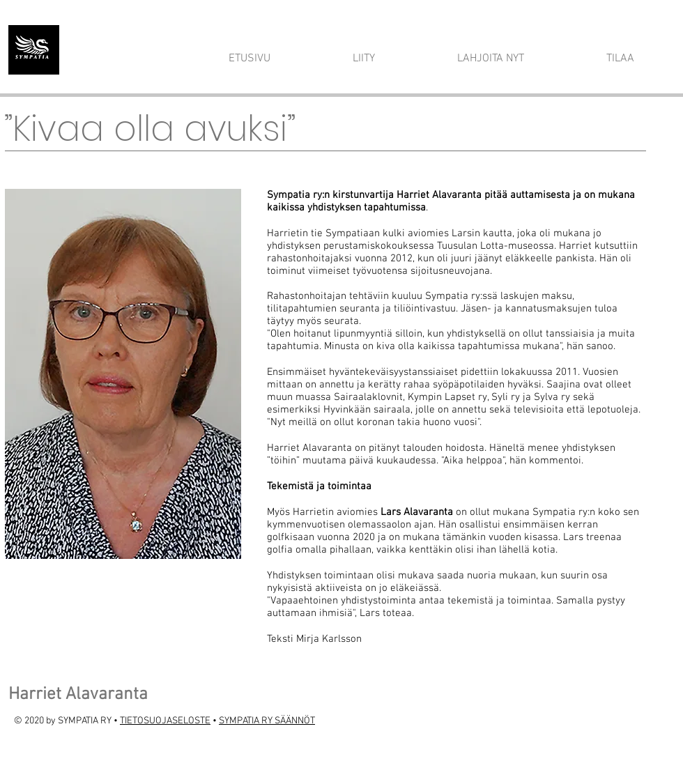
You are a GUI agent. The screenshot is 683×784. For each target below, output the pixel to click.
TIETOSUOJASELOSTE (165, 721)
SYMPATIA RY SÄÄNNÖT (267, 721)
